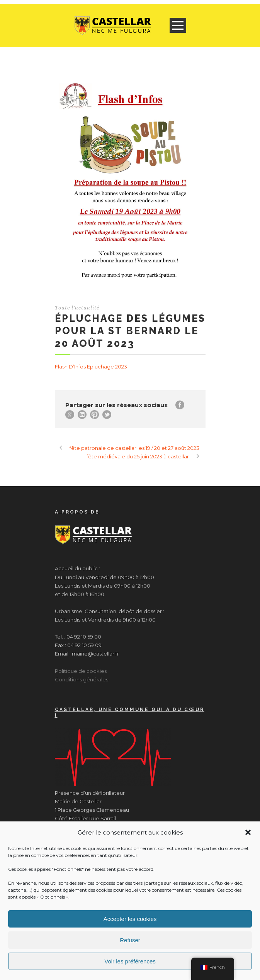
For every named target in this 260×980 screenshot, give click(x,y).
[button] (248, 832)
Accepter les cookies (130, 919)
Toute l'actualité (77, 308)
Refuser (130, 940)
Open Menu (178, 25)
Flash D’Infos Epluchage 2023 (91, 367)
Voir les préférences (130, 961)
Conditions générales (82, 679)
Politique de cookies (81, 671)
